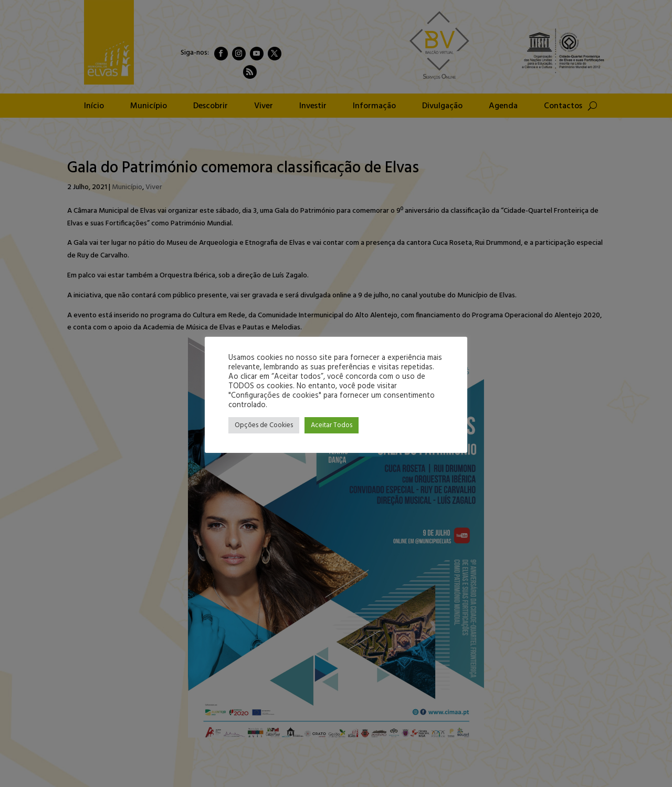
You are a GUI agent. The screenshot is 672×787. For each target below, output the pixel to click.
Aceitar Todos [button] (332, 425)
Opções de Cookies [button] (264, 425)
